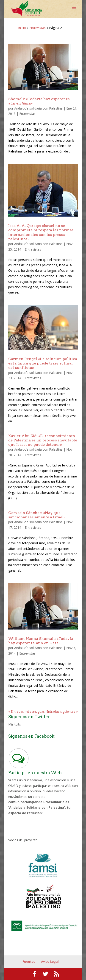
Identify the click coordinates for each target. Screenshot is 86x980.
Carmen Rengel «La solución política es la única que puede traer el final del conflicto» (43, 363)
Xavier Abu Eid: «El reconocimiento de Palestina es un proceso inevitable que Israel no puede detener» (43, 440)
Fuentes (29, 962)
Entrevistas (37, 28)
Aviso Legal (50, 962)
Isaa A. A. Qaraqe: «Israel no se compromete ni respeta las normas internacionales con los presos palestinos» (41, 232)
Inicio (22, 28)
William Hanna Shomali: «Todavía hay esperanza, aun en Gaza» (41, 641)
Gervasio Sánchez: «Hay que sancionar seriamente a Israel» (37, 515)
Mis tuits (15, 724)
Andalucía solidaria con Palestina (38, 108)
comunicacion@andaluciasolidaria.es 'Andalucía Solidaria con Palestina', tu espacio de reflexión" (39, 807)
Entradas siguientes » (62, 711)
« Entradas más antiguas (26, 711)
